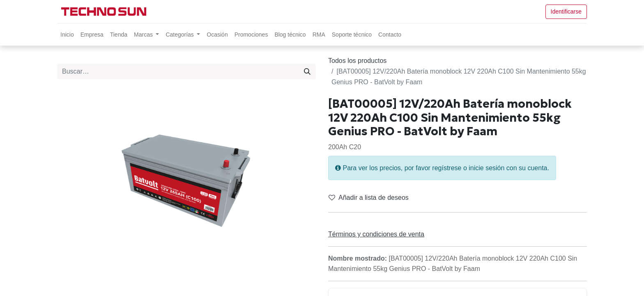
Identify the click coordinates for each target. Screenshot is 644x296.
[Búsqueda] (307, 72)
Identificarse (566, 12)
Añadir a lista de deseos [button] (369, 198)
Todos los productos (357, 61)
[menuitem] (67, 35)
